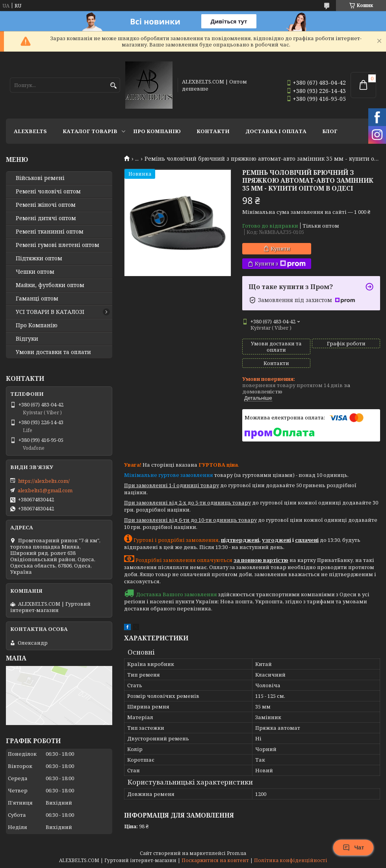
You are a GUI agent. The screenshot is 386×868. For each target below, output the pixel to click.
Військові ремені (40, 178)
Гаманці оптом (37, 299)
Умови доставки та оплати (53, 352)
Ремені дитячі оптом (46, 218)
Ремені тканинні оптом (50, 232)
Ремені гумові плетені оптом (58, 245)
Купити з (280, 264)
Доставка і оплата (276, 131)
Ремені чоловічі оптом (48, 191)
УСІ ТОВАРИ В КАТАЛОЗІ (50, 312)
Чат (353, 848)
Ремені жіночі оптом (46, 205)
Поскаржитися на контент (215, 860)
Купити (280, 249)
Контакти (213, 131)
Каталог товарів (90, 131)
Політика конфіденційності (291, 860)
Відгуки (27, 339)
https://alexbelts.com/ (44, 481)
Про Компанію (157, 131)
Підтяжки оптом (39, 258)
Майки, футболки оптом (50, 285)
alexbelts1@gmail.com (45, 490)
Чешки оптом (35, 272)
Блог (330, 131)
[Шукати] (113, 86)
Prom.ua (237, 853)
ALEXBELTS (30, 131)
